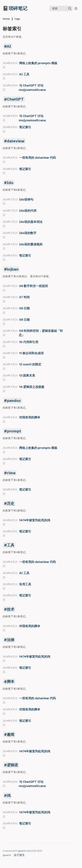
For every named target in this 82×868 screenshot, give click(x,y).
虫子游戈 (19, 855)
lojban (13, 269)
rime (11, 473)
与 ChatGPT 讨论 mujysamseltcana (32, 784)
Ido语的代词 (28, 211)
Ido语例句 (26, 199)
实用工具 (25, 584)
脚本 (11, 682)
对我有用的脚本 (30, 417)
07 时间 (24, 297)
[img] (70, 9)
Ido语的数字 (28, 233)
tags (17, 19)
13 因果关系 (27, 375)
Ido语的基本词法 (31, 222)
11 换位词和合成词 (31, 353)
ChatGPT (15, 99)
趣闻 (11, 734)
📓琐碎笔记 (15, 8)
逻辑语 (12, 765)
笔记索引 (25, 127)
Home (6, 19)
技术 (11, 609)
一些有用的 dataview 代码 (37, 158)
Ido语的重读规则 (31, 244)
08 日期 (24, 308)
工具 (11, 545)
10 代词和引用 (29, 342)
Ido (10, 183)
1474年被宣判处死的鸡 (35, 520)
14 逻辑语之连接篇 (32, 387)
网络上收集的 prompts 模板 (38, 63)
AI (9, 46)
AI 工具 (24, 74)
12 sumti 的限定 (30, 364)
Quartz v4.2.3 (26, 851)
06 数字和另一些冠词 (33, 286)
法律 (11, 640)
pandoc (14, 401)
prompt (14, 431)
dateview (16, 141)
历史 (11, 503)
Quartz (7, 855)
